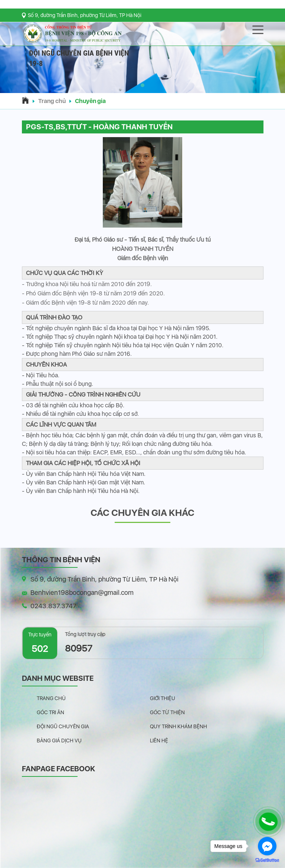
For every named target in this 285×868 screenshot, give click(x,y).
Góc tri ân (50, 712)
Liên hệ (159, 741)
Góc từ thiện (167, 712)
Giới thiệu (163, 698)
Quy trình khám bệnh (178, 726)
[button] (142, 85)
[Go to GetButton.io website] (267, 860)
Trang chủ (52, 101)
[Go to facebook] (267, 846)
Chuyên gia (90, 101)
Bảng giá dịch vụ (59, 741)
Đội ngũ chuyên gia (63, 726)
